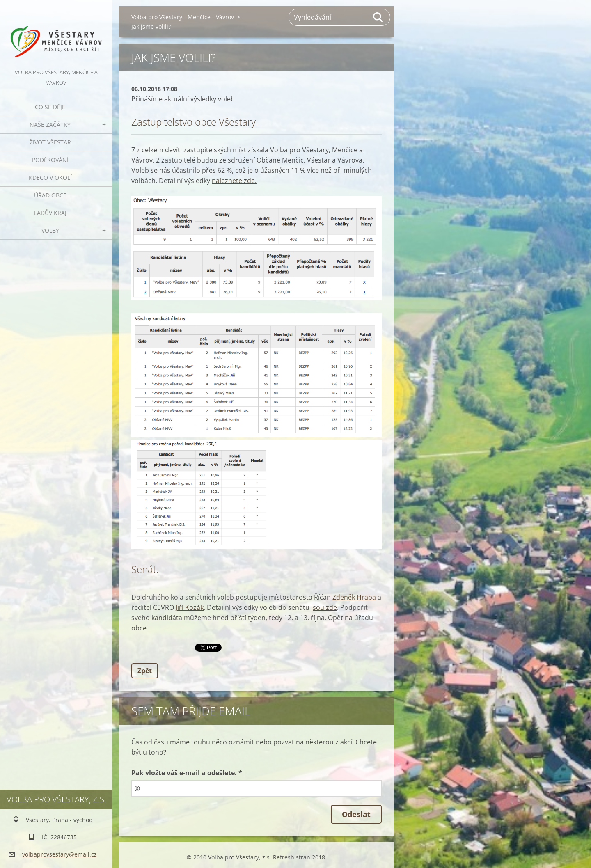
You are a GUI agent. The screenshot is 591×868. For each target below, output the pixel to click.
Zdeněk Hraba (354, 597)
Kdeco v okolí (50, 177)
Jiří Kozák (190, 607)
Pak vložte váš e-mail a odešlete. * (187, 773)
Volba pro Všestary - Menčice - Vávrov (183, 17)
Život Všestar (50, 142)
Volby (50, 230)
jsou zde (324, 607)
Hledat (378, 17)
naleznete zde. (234, 181)
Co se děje (50, 107)
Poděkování (50, 160)
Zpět (145, 671)
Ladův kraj (50, 213)
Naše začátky (50, 125)
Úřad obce (50, 195)
